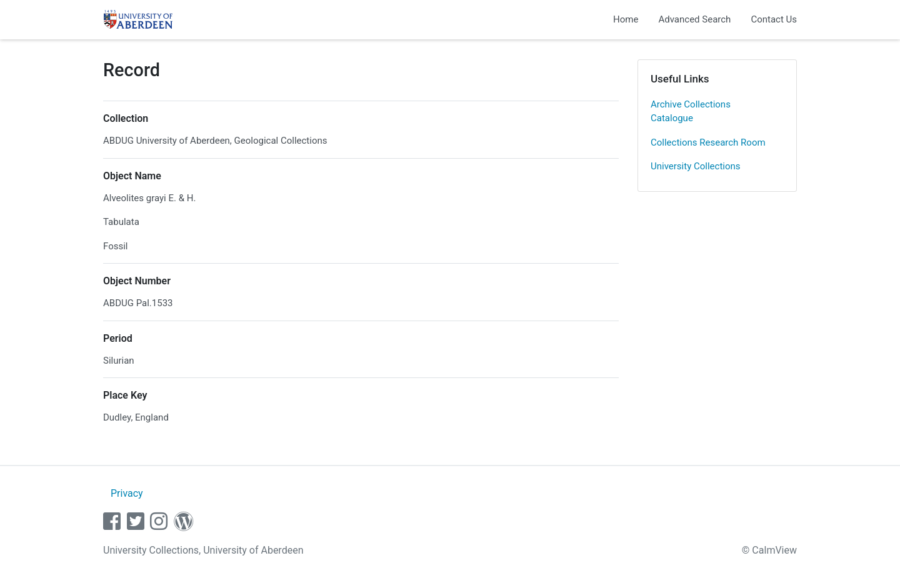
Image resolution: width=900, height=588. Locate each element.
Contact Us (774, 19)
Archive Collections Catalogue (691, 112)
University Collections (696, 166)
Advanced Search (694, 19)
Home (626, 19)
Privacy (127, 493)
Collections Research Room (708, 142)
